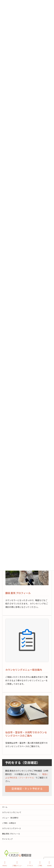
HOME (49, 864)
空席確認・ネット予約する (27, 789)
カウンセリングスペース (12, 828)
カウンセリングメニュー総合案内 (24, 670)
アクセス (30, 864)
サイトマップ (7, 839)
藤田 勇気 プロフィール (18, 593)
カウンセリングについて (12, 812)
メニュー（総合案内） (11, 818)
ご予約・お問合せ (9, 823)
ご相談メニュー (17, 864)
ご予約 (40, 864)
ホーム (5, 807)
